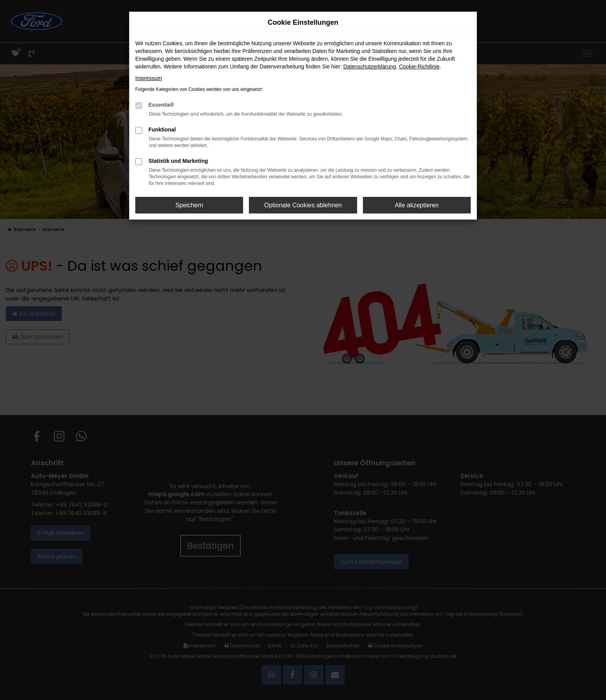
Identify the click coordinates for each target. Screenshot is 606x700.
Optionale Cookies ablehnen (303, 205)
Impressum (149, 78)
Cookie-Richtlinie (419, 67)
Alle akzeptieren (417, 205)
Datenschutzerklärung (369, 67)
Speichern (189, 205)
